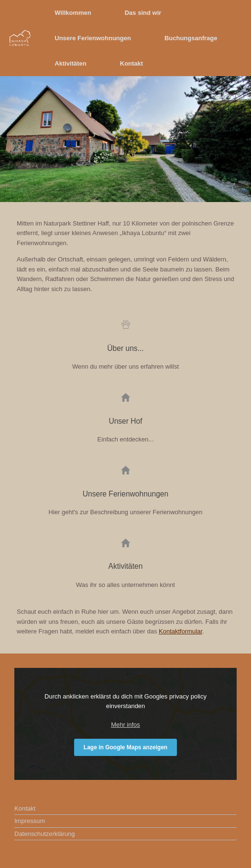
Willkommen (73, 13)
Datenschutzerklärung (44, 834)
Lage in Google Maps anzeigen (125, 747)
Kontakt (131, 63)
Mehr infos (125, 725)
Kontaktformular (180, 631)
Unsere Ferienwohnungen (93, 38)
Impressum (30, 821)
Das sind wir (143, 13)
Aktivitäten (70, 63)
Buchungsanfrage (191, 38)
